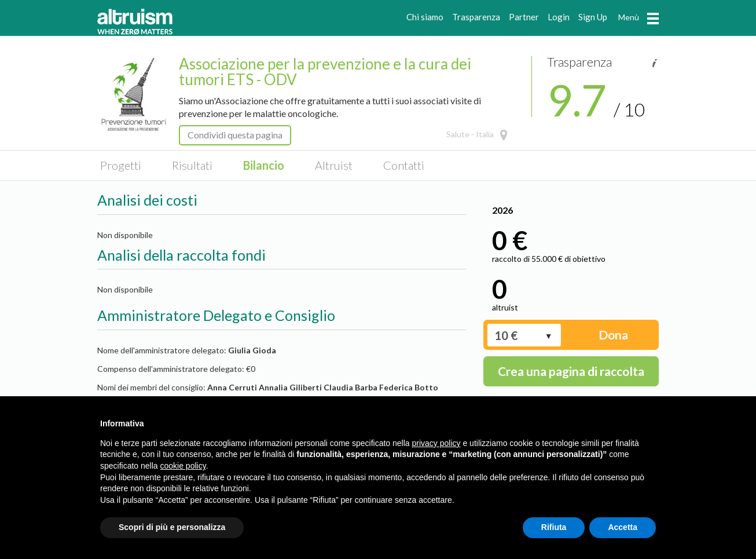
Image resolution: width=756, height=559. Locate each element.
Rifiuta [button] (554, 527)
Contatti (404, 165)
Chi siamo (425, 17)
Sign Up (593, 17)
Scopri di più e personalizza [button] (172, 527)
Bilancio (264, 165)
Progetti (121, 165)
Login (559, 17)
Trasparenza (476, 17)
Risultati (192, 165)
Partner (524, 17)
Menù (638, 17)
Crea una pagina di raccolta (571, 371)
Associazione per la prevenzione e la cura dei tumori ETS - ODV (325, 72)
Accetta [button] (623, 527)
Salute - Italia (470, 134)
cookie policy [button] (183, 466)
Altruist (334, 165)
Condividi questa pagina (235, 135)
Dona (613, 335)
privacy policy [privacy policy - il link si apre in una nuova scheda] (436, 443)
